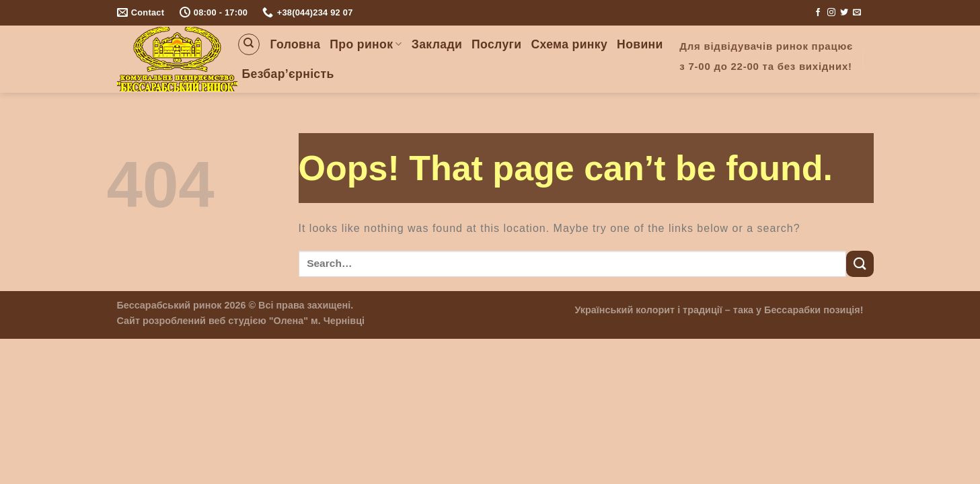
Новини (640, 44)
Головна (296, 44)
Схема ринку (569, 44)
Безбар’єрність (288, 74)
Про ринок (366, 44)
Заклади (437, 44)
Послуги (496, 44)
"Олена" (289, 321)
